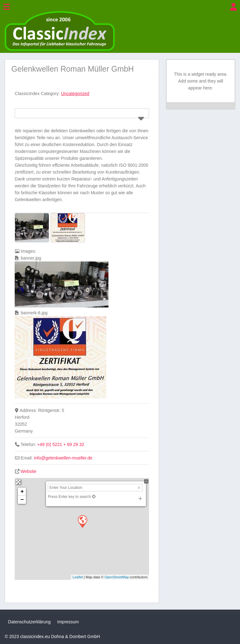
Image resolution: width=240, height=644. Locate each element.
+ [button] (22, 492)
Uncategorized (75, 94)
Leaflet (78, 577)
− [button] (22, 500)
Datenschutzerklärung (29, 622)
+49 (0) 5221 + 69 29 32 (61, 444)
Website (28, 471)
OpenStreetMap (117, 577)
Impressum (68, 622)
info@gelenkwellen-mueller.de (63, 458)
